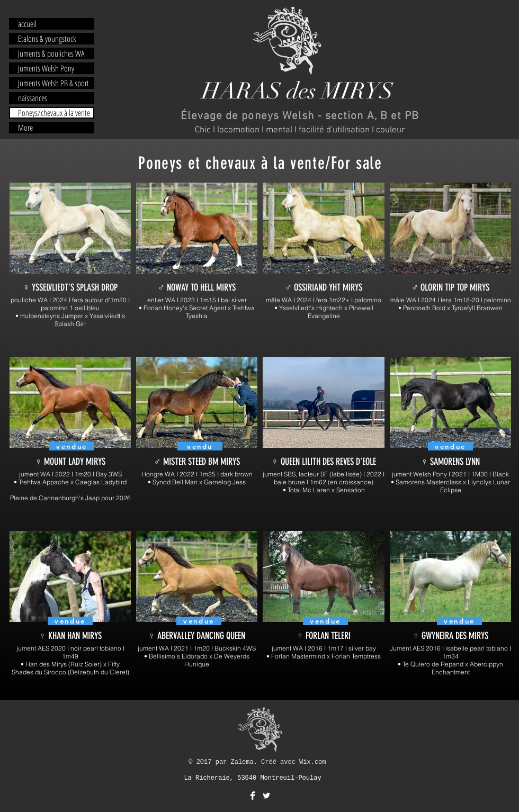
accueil (27, 24)
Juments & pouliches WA (51, 53)
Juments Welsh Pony (46, 68)
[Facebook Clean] (253, 796)
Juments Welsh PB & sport (53, 83)
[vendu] (200, 446)
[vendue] (70, 621)
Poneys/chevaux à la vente (54, 113)
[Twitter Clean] (266, 796)
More (25, 128)
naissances (33, 98)
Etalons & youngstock (47, 39)
